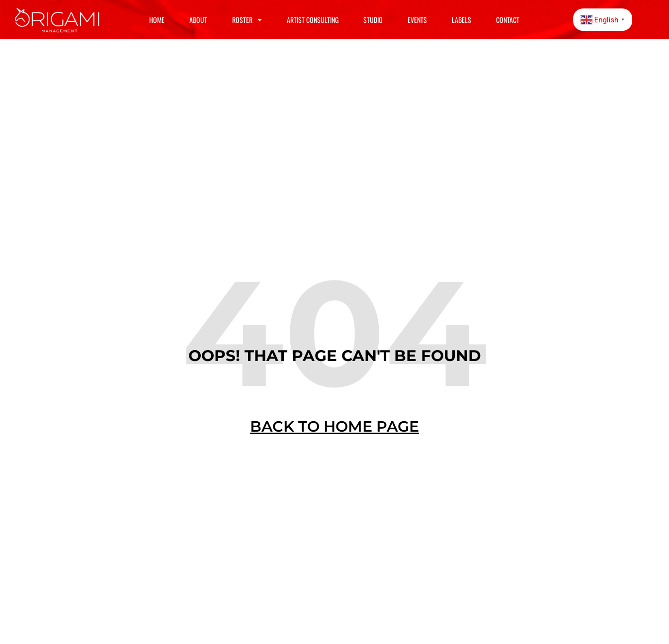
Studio (373, 20)
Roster (247, 20)
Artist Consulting (313, 20)
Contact (508, 20)
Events (417, 20)
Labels (461, 20)
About (198, 20)
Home (157, 20)
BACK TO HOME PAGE (334, 426)
